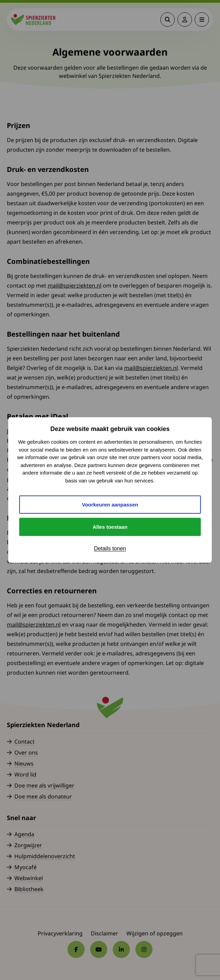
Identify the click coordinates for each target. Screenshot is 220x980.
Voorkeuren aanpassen (110, 505)
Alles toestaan (110, 527)
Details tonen (110, 549)
